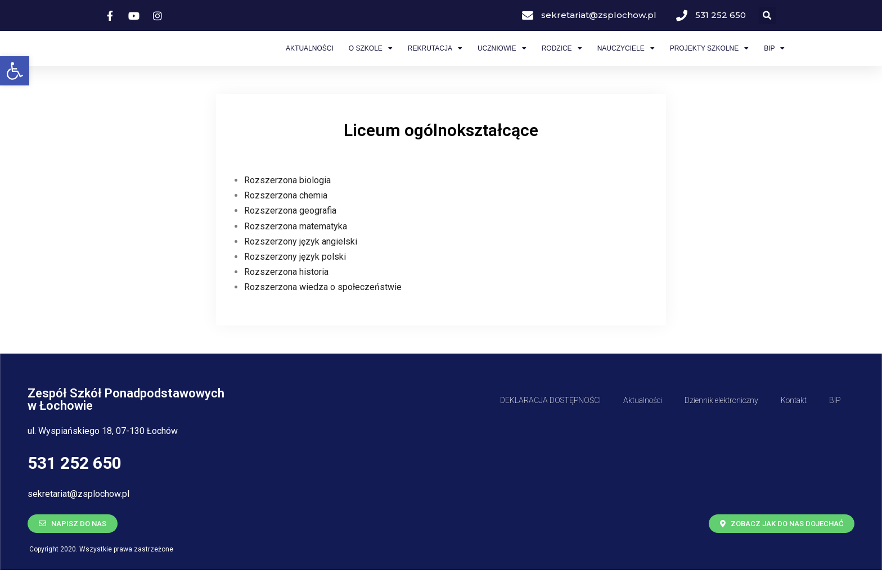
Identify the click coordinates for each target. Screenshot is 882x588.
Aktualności (310, 57)
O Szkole (371, 57)
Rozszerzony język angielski (301, 259)
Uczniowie (502, 57)
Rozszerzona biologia (287, 198)
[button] (15, 71)
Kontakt (794, 418)
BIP (774, 57)
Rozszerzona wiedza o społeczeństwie (323, 306)
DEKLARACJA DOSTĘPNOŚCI (550, 418)
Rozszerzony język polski (295, 275)
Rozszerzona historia (286, 290)
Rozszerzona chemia (286, 214)
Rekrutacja (435, 57)
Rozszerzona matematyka (296, 244)
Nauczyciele (626, 57)
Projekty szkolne (709, 57)
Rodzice (562, 57)
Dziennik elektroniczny (721, 418)
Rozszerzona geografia (290, 229)
